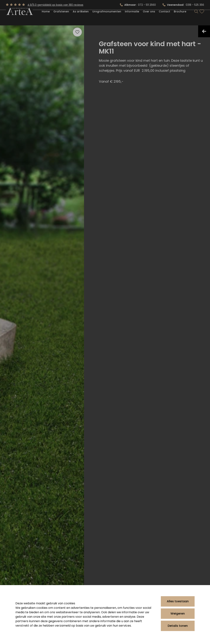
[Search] (196, 18)
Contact (164, 18)
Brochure (180, 18)
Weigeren (178, 614)
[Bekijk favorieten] (202, 18)
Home (46, 18)
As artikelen (81, 18)
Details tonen (178, 626)
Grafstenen (61, 18)
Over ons (149, 18)
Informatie (132, 18)
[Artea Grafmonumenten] (19, 18)
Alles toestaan (178, 601)
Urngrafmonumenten (107, 18)
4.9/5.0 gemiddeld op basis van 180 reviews (55, 5)
